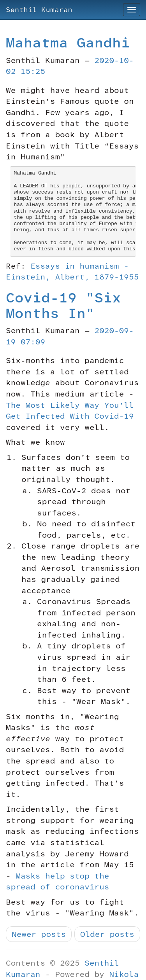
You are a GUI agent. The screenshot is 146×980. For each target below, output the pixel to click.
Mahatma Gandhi (68, 43)
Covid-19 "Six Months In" (63, 306)
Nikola (124, 974)
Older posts (107, 934)
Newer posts (39, 934)
